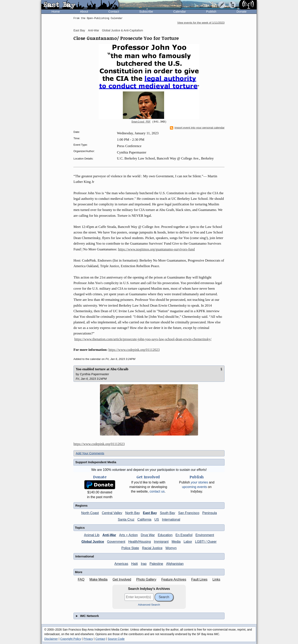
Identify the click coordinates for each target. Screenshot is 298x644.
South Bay (168, 513)
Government (116, 542)
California (144, 520)
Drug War (148, 535)
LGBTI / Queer (206, 542)
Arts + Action (128, 535)
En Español (184, 535)
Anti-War (94, 30)
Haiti (135, 564)
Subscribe (146, 11)
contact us (157, 491)
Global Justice (93, 542)
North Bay (133, 513)
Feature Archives (174, 579)
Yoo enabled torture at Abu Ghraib (102, 369)
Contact (114, 11)
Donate (242, 11)
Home (56, 11)
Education (165, 535)
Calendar (180, 11)
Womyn (171, 548)
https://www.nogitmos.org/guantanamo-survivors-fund (156, 249)
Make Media (98, 579)
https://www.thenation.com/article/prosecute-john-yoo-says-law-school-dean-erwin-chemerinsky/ (143, 339)
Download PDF (141, 122)
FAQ (81, 579)
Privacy (88, 639)
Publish (211, 11)
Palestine (156, 564)
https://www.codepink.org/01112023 (134, 350)
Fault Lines (199, 579)
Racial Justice (152, 548)
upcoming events (194, 487)
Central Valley (112, 513)
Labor (188, 542)
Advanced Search (149, 605)
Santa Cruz (126, 520)
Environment (205, 535)
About (84, 11)
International (171, 520)
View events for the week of (201, 23)
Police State (130, 548)
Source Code (116, 639)
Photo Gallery (146, 579)
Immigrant (161, 542)
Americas (121, 564)
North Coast (90, 513)
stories (199, 482)
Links (216, 579)
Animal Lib (92, 535)
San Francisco (189, 513)
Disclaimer (51, 639)
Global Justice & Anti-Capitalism (123, 30)
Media (176, 542)
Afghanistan (175, 564)
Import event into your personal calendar (197, 128)
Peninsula (210, 513)
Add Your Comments (90, 453)
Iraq (144, 564)
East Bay (79, 30)
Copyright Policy (71, 639)
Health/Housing (140, 542)
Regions (81, 505)
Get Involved (122, 579)
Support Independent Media (96, 462)
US (157, 520)
